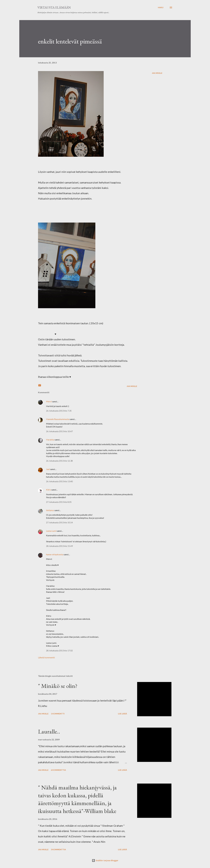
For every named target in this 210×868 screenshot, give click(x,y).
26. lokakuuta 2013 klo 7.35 (59, 411)
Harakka (50, 440)
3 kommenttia (58, 849)
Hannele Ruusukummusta (58, 419)
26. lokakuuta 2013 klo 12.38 (59, 461)
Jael (48, 469)
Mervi (49, 401)
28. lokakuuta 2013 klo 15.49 (59, 546)
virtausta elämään (54, 7)
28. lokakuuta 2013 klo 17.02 (59, 650)
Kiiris (48, 490)
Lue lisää (122, 714)
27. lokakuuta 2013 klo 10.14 (59, 522)
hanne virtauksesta (55, 554)
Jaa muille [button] (157, 73)
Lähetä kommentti (46, 657)
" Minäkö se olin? (58, 686)
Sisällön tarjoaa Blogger (105, 860)
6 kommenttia (58, 770)
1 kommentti (58, 714)
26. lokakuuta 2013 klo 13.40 (59, 481)
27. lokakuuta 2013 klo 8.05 (59, 502)
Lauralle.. (49, 731)
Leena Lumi (51, 531)
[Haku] (161, 7)
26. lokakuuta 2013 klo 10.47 (59, 431)
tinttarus (50, 510)
